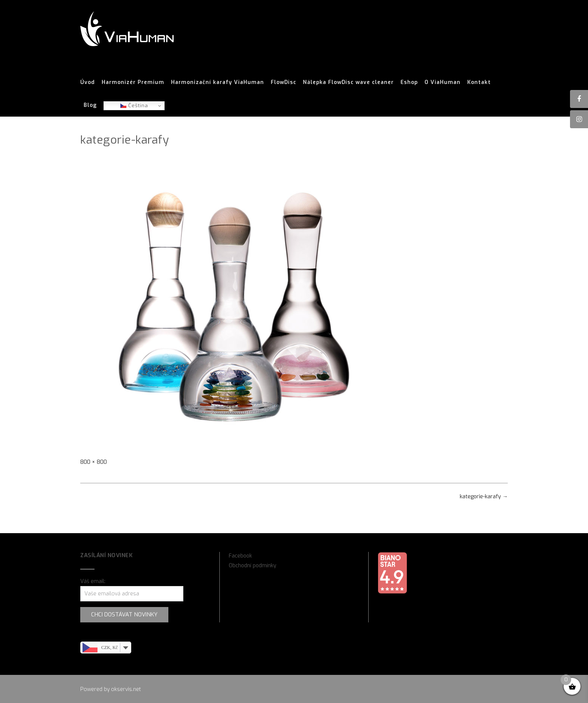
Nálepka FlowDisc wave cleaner (348, 82)
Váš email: (93, 581)
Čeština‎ (134, 106)
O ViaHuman (442, 82)
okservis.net (126, 689)
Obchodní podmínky (253, 566)
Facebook (240, 556)
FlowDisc (283, 82)
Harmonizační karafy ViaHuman (217, 82)
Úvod (88, 82)
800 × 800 (94, 462)
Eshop (409, 82)
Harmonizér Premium (133, 82)
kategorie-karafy (484, 497)
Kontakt (479, 82)
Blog (90, 105)
